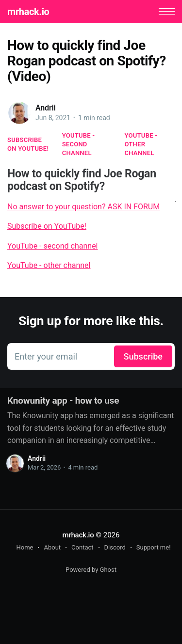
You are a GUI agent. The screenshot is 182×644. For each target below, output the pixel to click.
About (52, 547)
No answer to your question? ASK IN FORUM (83, 207)
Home (25, 547)
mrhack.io (28, 12)
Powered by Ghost (91, 570)
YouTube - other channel (141, 144)
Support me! (154, 547)
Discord (115, 547)
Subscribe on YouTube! (28, 144)
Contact (82, 547)
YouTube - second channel (79, 144)
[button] (167, 11)
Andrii (46, 108)
